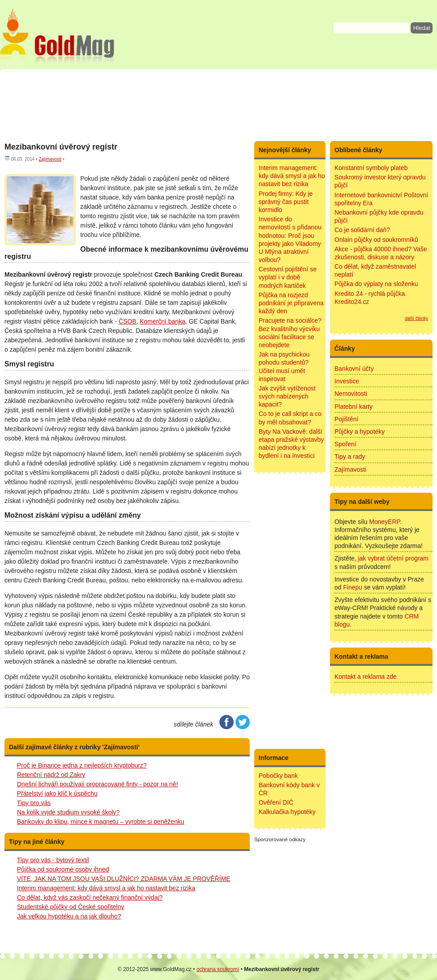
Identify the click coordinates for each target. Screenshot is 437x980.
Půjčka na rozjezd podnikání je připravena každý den (291, 303)
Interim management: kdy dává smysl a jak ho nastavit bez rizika (106, 888)
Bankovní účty (354, 369)
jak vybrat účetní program (393, 558)
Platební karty (354, 407)
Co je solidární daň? (362, 230)
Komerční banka (162, 321)
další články (416, 318)
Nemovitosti (351, 394)
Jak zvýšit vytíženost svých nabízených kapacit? (287, 396)
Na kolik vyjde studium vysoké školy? (68, 812)
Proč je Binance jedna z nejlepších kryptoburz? (82, 765)
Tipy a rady (350, 457)
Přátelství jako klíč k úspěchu (57, 793)
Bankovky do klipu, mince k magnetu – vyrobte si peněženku (101, 822)
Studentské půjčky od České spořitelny (70, 907)
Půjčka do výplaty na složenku (376, 284)
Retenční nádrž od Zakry (51, 775)
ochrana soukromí (218, 969)
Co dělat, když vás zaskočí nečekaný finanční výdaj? (90, 897)
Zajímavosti (350, 469)
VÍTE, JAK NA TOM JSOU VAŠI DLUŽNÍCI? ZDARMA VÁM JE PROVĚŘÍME (124, 879)
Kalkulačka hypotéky (287, 812)
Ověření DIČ (276, 802)
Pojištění (346, 419)
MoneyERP (385, 522)
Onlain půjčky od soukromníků (376, 240)
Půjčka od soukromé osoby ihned (63, 869)
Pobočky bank (278, 776)
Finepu (352, 587)
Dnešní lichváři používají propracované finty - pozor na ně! (97, 784)
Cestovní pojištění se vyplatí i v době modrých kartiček (288, 277)
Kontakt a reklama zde (365, 677)
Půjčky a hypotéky (360, 432)
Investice (347, 381)
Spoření (345, 444)
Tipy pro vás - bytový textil (53, 860)
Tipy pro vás (34, 803)
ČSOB (128, 321)
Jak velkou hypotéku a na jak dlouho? (69, 916)
